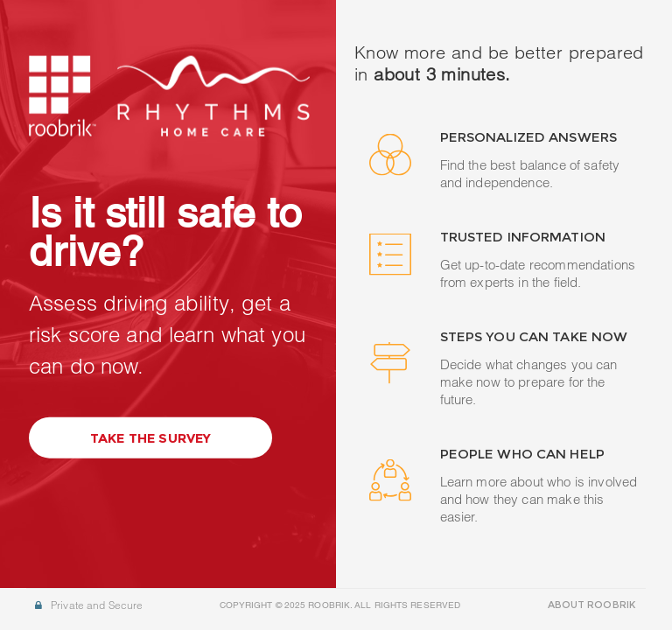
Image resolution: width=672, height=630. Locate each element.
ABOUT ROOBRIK (591, 605)
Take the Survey (150, 441)
